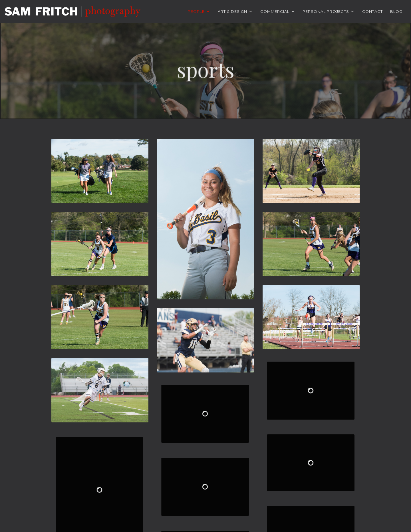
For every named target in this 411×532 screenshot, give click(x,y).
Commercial (275, 12)
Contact (372, 12)
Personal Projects (326, 12)
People (196, 12)
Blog (396, 12)
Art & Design (232, 12)
